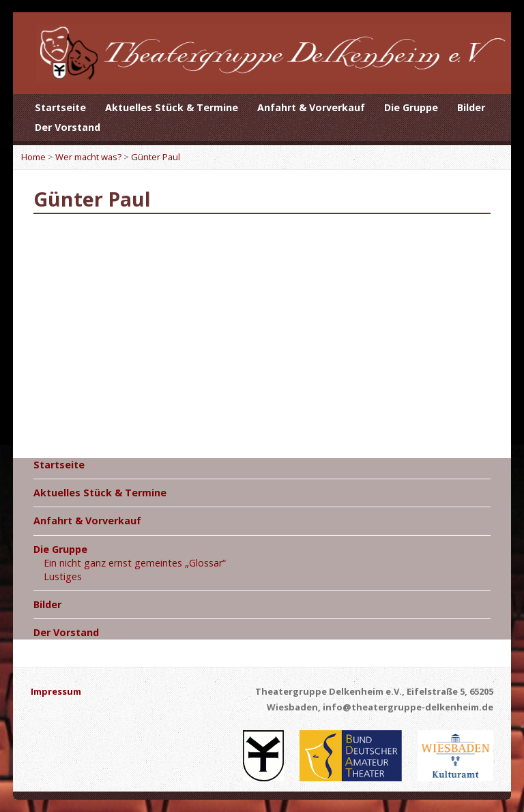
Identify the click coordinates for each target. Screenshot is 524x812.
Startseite (60, 107)
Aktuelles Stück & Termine (172, 107)
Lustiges (63, 576)
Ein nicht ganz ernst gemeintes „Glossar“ (135, 563)
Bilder (471, 107)
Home (33, 157)
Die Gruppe (411, 107)
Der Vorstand (68, 127)
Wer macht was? (88, 157)
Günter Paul (156, 157)
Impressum (56, 691)
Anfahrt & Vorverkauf (311, 107)
